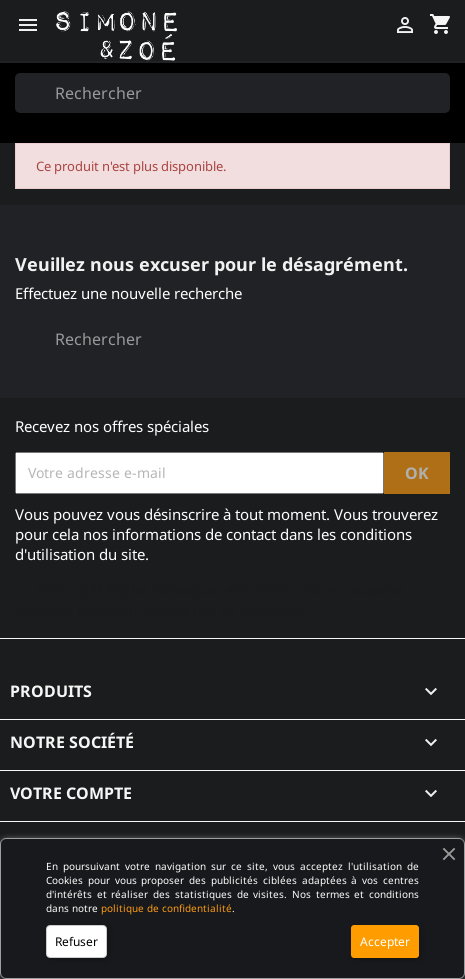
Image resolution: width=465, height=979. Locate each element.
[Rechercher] (232, 93)
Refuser (76, 941)
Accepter (385, 941)
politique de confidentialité (166, 908)
